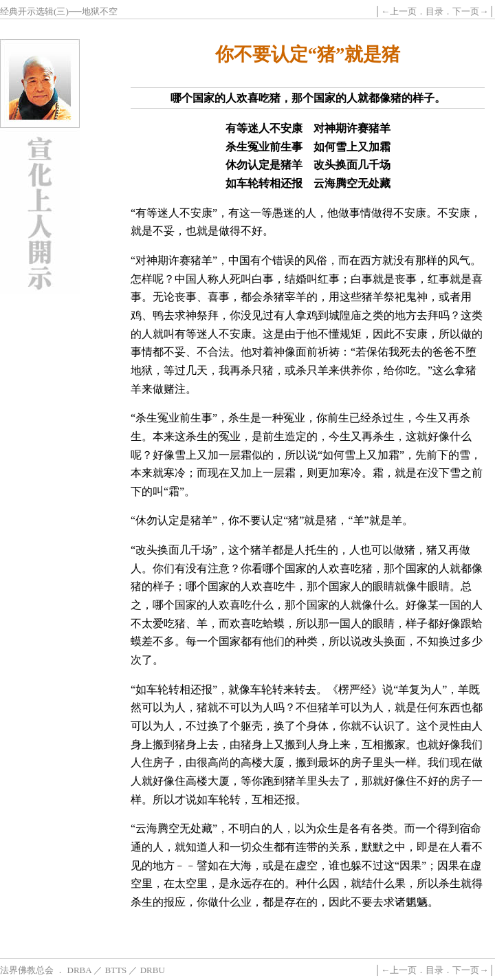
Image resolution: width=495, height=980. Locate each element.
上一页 (403, 11)
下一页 (466, 11)
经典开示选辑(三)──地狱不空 (59, 11)
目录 (434, 11)
